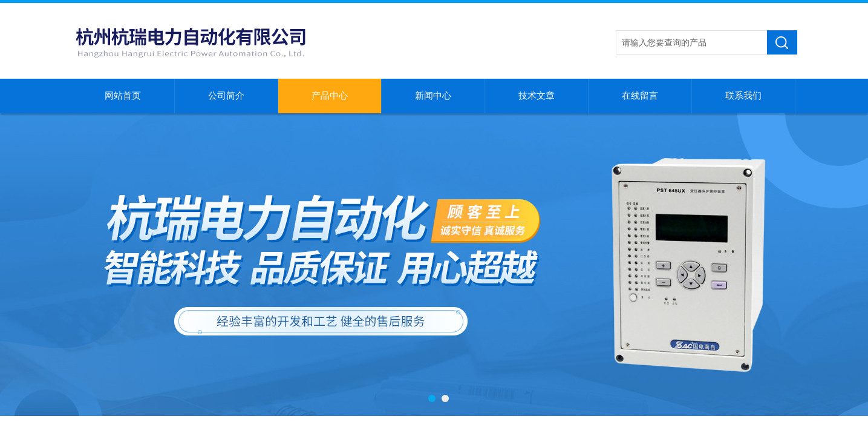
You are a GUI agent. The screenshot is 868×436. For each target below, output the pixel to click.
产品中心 (330, 96)
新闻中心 (433, 96)
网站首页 (123, 96)
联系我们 (743, 96)
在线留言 (640, 96)
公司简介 (226, 96)
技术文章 (537, 96)
